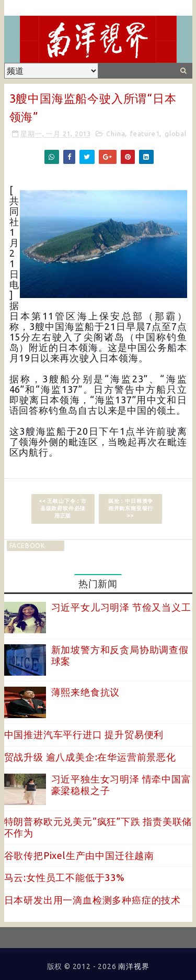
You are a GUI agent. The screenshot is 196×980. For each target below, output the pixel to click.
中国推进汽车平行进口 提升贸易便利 (84, 734)
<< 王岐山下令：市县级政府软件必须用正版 (63, 508)
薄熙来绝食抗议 (86, 692)
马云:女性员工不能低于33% (65, 877)
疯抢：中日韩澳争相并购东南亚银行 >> (131, 508)
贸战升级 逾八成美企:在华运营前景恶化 (90, 757)
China (116, 134)
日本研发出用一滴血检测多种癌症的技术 (93, 900)
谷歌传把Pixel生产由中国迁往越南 (79, 855)
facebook (27, 546)
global (176, 134)
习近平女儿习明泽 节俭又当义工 (121, 607)
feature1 (145, 134)
